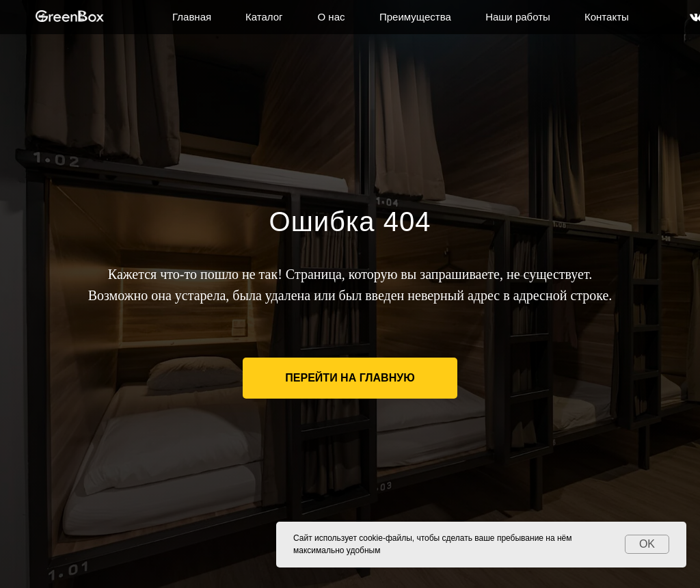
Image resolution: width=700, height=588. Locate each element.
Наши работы (518, 17)
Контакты (607, 17)
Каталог (264, 17)
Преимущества (415, 17)
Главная (192, 17)
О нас (332, 17)
